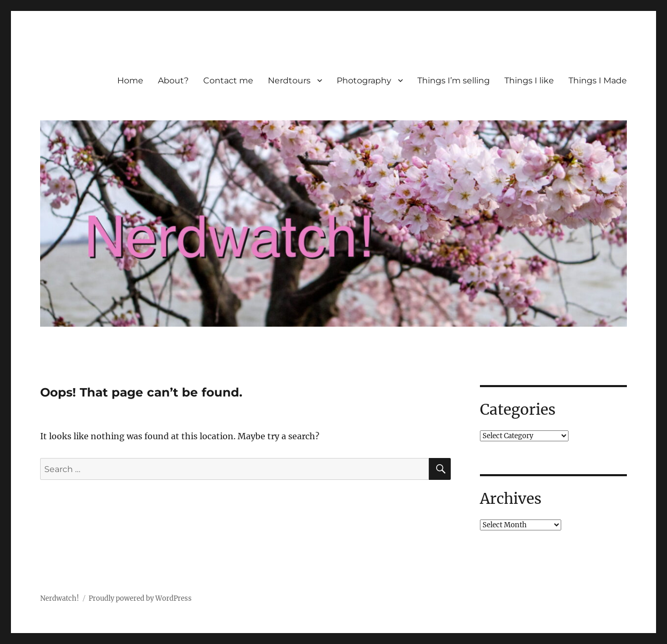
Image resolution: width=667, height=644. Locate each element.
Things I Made (598, 80)
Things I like (529, 80)
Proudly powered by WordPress (140, 598)
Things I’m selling (454, 80)
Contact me (228, 80)
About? (173, 80)
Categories (518, 410)
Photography (364, 80)
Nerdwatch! (60, 598)
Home (130, 80)
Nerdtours (289, 80)
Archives (511, 499)
